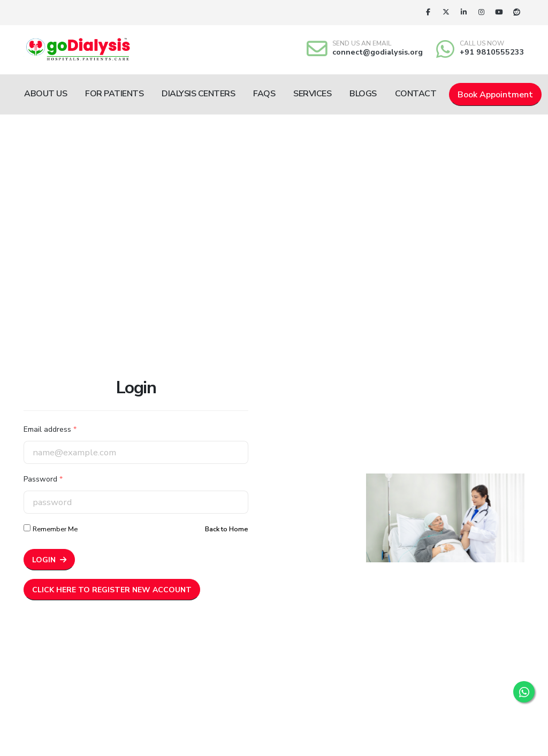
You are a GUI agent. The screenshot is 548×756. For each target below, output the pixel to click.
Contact (416, 94)
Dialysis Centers (198, 94)
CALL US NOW (482, 43)
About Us (45, 94)
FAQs (264, 94)
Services (312, 94)
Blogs (363, 94)
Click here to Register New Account (112, 590)
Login (49, 560)
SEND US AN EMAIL (362, 43)
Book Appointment (495, 95)
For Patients (114, 94)
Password (43, 479)
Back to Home (227, 529)
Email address (50, 429)
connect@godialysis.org (378, 52)
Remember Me (55, 529)
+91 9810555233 (492, 52)
